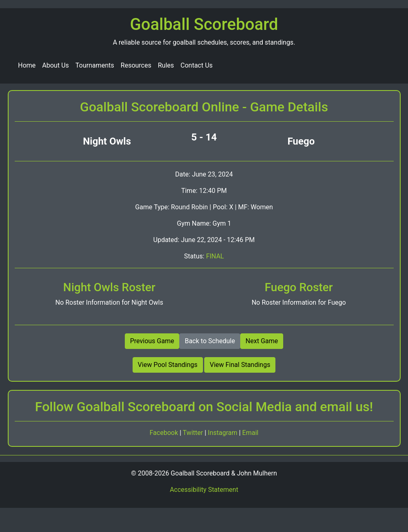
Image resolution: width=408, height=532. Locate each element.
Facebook (165, 433)
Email (250, 433)
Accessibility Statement (204, 490)
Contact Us (197, 65)
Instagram (223, 433)
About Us (55, 65)
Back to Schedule (210, 341)
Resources (136, 65)
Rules (166, 65)
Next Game (262, 341)
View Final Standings (240, 365)
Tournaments (95, 65)
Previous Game (152, 341)
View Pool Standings (168, 365)
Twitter (194, 433)
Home (27, 65)
